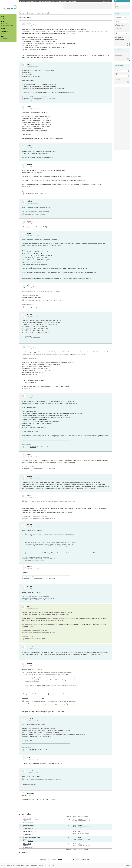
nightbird (81, 819)
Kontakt (41, 866)
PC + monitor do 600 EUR (31, 838)
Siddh (24, 827)
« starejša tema (45, 859)
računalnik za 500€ (29, 825)
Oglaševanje (34, 866)
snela (24, 839)
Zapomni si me (120, 25)
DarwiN (30, 495)
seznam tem (119, 55)
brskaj (5, 34)
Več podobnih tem (24, 852)
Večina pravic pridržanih (13, 866)
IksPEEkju (25, 845)
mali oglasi (6, 24)
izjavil (39, 297)
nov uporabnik (119, 38)
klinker (29, 315)
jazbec (80, 825)
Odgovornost (25, 866)
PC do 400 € (27, 844)
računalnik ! (27, 819)
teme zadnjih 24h (8, 26)
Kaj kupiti (31, 822)
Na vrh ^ (128, 866)
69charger (31, 793)
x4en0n (25, 821)
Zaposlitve (4, 32)
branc (29, 23)
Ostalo (3, 37)
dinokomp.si (37, 337)
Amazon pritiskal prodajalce (33, 1)
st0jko (80, 844)
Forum (3, 22)
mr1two (30, 346)
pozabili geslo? (119, 40)
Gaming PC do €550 (29, 831)
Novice (3, 16)
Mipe (29, 285)
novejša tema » (86, 859)
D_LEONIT (31, 395)
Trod (24, 833)
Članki (3, 29)
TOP (28, 757)
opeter (29, 64)
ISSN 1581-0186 (49, 866)
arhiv (4, 18)
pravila (5, 39)
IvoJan (29, 201)
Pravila (3, 866)
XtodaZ (29, 164)
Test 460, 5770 (26, 389)
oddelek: (63, 859)
